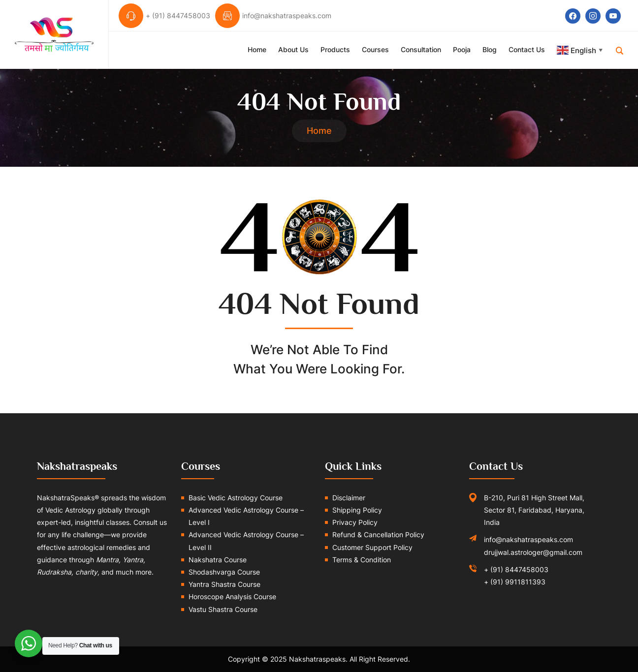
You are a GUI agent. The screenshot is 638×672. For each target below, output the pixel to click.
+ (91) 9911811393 (515, 582)
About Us (293, 49)
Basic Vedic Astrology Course (236, 498)
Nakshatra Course (218, 560)
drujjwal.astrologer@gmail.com (533, 552)
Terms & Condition (362, 560)
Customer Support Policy (372, 547)
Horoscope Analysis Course (232, 596)
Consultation (421, 49)
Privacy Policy (355, 522)
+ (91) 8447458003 (516, 569)
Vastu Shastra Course (223, 609)
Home (257, 49)
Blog (490, 49)
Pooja (462, 49)
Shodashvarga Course (224, 572)
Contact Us (527, 49)
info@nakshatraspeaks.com (528, 539)
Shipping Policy (357, 510)
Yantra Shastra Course (224, 584)
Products (335, 49)
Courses (375, 49)
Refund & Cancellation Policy (378, 535)
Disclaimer (349, 498)
